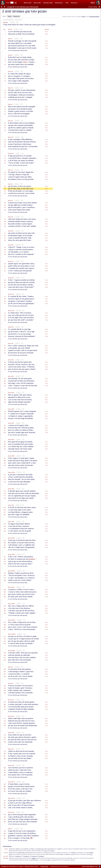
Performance (59, 3)
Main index (37, 3)
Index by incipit (48, 3)
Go (16, 3)
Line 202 (5, 858)
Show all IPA (18, 20)
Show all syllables (8, 20)
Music (10, 16)
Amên (33, 858)
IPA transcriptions (94, 16)
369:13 (52, 851)
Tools (67, 3)
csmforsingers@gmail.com (90, 866)
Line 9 (6, 849)
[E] (37, 849)
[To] (23, 849)
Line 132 (5, 856)
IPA (17, 22)
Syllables (13, 22)
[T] (30, 849)
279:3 (91, 854)
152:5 (46, 851)
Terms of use (44, 866)
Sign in (93, 3)
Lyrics (4, 16)
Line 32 (6, 853)
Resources (74, 3)
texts (83, 16)
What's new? (28, 3)
